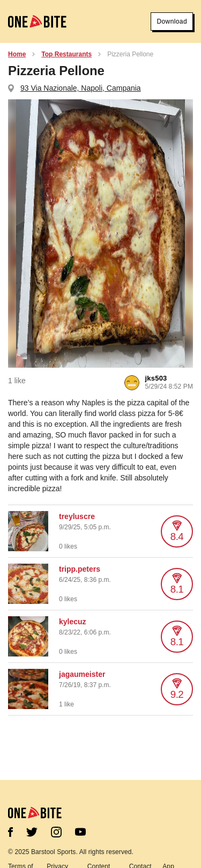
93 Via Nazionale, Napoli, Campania (81, 88)
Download (172, 21)
